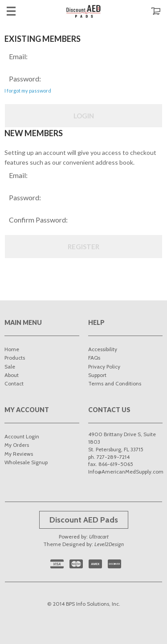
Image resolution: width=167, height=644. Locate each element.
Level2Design (109, 544)
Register (83, 247)
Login (84, 116)
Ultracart (99, 537)
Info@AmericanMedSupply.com (126, 472)
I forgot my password (28, 91)
